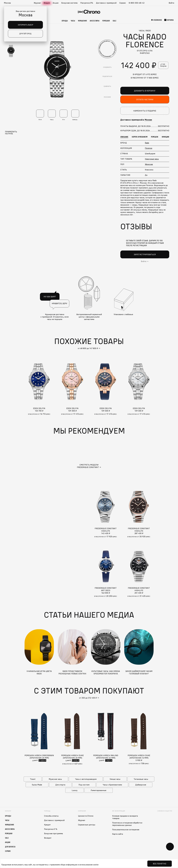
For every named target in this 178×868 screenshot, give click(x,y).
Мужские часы (55, 779)
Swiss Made (37, 785)
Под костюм (84, 785)
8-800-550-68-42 (137, 3)
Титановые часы (141, 779)
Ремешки (106, 21)
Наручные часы (152, 159)
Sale (114, 21)
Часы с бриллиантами (112, 785)
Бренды (65, 21)
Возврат (48, 838)
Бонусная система (69, 3)
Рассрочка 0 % (51, 829)
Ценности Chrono (86, 816)
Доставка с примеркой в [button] (136, 120)
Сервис (123, 3)
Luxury (75, 790)
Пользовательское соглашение (126, 830)
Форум (47, 3)
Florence (149, 148)
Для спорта (60, 785)
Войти (171, 3)
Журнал (37, 3)
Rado (147, 143)
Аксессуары (95, 21)
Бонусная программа (53, 833)
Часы (73, 21)
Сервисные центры (87, 825)
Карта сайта (118, 834)
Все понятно (160, 864)
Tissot (33, 779)
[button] (9, 3)
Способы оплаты (51, 816)
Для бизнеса (10, 847)
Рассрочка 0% (87, 3)
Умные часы (115, 779)
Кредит (47, 825)
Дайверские (141, 785)
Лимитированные (98, 790)
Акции (56, 3)
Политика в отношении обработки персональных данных (127, 824)
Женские (149, 164)
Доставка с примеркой (106, 3)
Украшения (82, 21)
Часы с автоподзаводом (86, 779)
